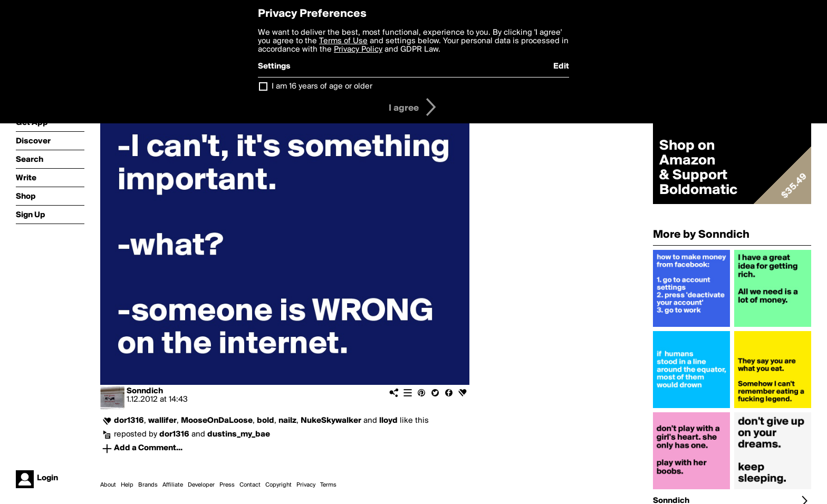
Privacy (306, 485)
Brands (148, 485)
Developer (201, 485)
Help (127, 485)
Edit (561, 66)
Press (227, 485)
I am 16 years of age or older (322, 86)
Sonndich (145, 391)
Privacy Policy (358, 50)
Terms (328, 485)
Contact (250, 485)
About (108, 485)
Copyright (278, 485)
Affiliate (173, 485)
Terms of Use (343, 41)
